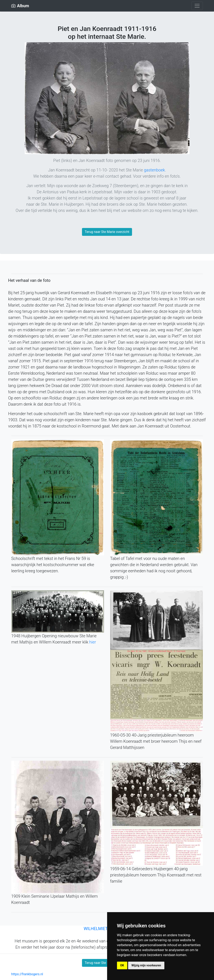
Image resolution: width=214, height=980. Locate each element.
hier (93, 642)
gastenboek (154, 170)
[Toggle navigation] (197, 6)
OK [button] (122, 965)
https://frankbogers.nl (27, 974)
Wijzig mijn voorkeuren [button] (146, 965)
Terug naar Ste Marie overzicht (107, 232)
